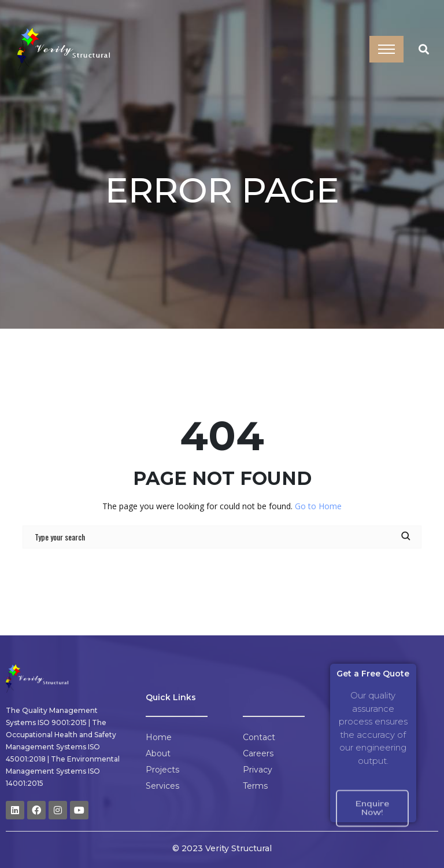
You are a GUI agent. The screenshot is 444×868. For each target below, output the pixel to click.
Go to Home (318, 506)
